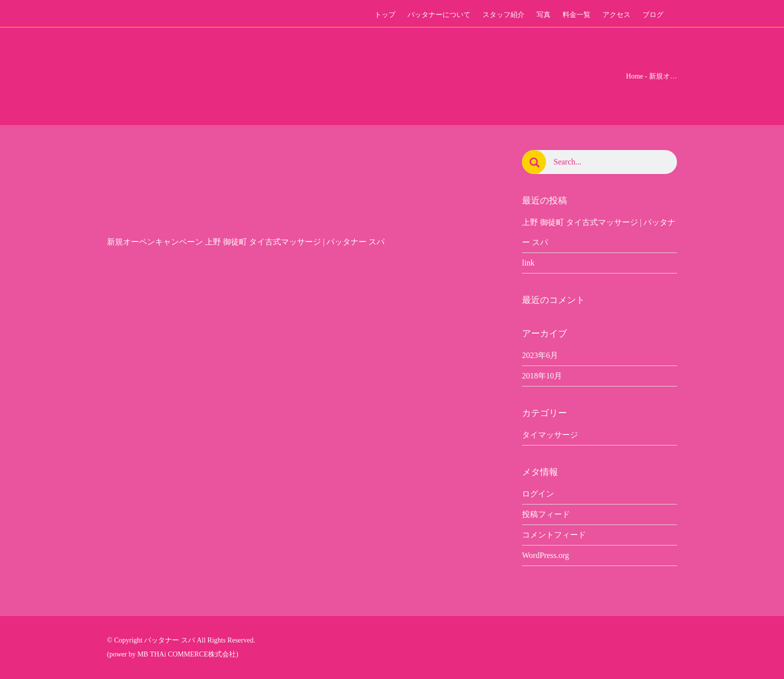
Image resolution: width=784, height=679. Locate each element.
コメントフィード (554, 535)
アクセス (616, 15)
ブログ (653, 15)
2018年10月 (542, 376)
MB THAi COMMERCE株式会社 (187, 654)
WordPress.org (545, 555)
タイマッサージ (550, 435)
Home (634, 76)
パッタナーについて (439, 15)
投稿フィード (546, 514)
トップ (385, 15)
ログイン (538, 494)
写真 (543, 15)
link (528, 263)
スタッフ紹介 (503, 15)
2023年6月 (540, 355)
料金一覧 (576, 15)
